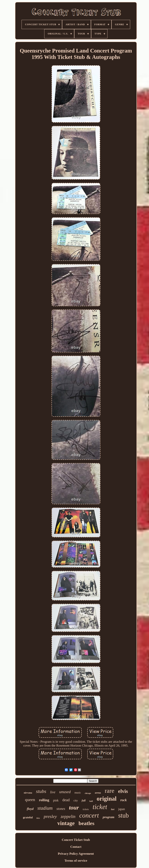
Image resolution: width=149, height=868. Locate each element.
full (84, 801)
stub (124, 815)
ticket (100, 807)
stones (61, 809)
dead (66, 800)
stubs (41, 791)
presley (50, 816)
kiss (38, 818)
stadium (45, 808)
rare (110, 791)
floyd (30, 809)
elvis (123, 791)
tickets (86, 809)
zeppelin (68, 817)
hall (91, 801)
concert (89, 815)
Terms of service (76, 861)
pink (56, 800)
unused (65, 792)
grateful (28, 817)
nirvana (28, 793)
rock (124, 800)
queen (30, 800)
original (107, 799)
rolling (44, 800)
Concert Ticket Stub (76, 840)
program (108, 817)
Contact (76, 847)
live (53, 792)
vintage (66, 823)
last (113, 809)
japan (122, 809)
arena (98, 793)
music (78, 793)
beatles (86, 823)
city (76, 800)
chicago (88, 793)
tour (74, 807)
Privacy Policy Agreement (76, 854)
